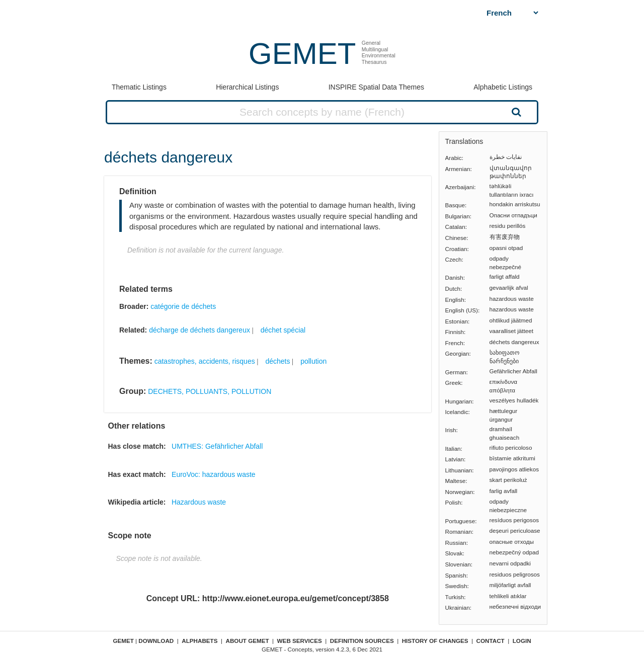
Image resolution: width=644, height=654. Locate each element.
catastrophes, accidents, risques (205, 361)
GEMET (302, 54)
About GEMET (248, 641)
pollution (313, 361)
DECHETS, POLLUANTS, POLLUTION (210, 391)
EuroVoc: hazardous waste (214, 474)
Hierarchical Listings (247, 87)
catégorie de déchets (183, 306)
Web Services (300, 641)
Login (522, 641)
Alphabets (199, 641)
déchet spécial (283, 330)
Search (515, 112)
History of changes (435, 641)
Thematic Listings (139, 87)
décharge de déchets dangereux (199, 330)
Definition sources (362, 641)
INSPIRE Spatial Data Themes (376, 87)
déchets (277, 361)
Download (156, 641)
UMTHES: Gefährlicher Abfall (217, 446)
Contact (491, 641)
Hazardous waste (199, 502)
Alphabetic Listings (503, 87)
